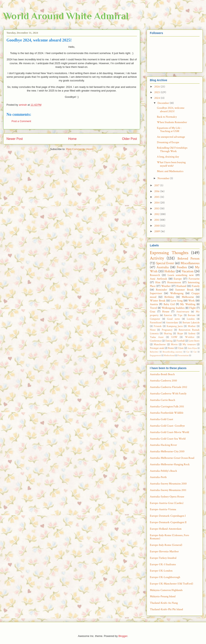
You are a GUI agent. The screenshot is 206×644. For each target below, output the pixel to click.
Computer (155, 319)
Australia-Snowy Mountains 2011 (168, 490)
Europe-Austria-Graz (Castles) (167, 503)
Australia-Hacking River (163, 445)
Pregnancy (167, 330)
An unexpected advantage (171, 137)
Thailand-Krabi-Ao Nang (164, 603)
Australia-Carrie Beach (162, 400)
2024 (157, 98)
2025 (157, 92)
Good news (173, 319)
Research (155, 275)
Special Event (165, 263)
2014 (157, 203)
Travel (153, 308)
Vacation (188, 271)
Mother (192, 326)
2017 (157, 185)
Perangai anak (157, 348)
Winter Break (158, 301)
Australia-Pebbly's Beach (163, 471)
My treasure (189, 344)
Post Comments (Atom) (80, 149)
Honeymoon (174, 282)
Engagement (155, 355)
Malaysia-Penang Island (163, 596)
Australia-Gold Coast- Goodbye (167, 426)
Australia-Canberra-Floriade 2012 (169, 387)
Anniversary (183, 312)
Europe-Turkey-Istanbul (163, 558)
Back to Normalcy (167, 117)
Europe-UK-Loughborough (165, 577)
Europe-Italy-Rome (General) (166, 545)
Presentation (183, 355)
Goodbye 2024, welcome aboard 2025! (171, 110)
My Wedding (188, 304)
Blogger (123, 636)
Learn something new (181, 275)
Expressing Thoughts (169, 253)
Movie (174, 344)
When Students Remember (172, 122)
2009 (157, 231)
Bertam (192, 315)
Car (188, 352)
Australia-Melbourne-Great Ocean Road (172, 458)
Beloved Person (189, 259)
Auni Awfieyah (158, 279)
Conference (156, 341)
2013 (157, 209)
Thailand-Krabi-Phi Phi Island (166, 609)
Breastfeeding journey (172, 352)
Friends (158, 326)
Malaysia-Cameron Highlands (166, 590)
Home (73, 139)
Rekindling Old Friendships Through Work (172, 150)
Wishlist (190, 337)
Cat (195, 352)
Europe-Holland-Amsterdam (166, 529)
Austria (154, 304)
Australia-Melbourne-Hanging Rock (170, 464)
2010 (157, 226)
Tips (180, 315)
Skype (180, 333)
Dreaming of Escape (168, 142)
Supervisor (156, 293)
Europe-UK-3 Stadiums (163, 564)
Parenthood (156, 323)
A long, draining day (168, 157)
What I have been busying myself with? (171, 164)
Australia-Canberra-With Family (168, 394)
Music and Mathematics (170, 171)
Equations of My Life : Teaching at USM (169, 130)
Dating (169, 341)
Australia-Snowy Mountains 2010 (168, 484)
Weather (166, 286)
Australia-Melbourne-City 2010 (167, 451)
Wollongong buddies (173, 308)
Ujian (181, 348)
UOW (174, 337)
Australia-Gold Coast (161, 419)
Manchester (160, 344)
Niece (153, 330)
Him (158, 282)
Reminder (161, 290)
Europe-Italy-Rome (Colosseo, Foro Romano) (169, 537)
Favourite (194, 279)
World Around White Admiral (66, 16)
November (164, 178)
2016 (157, 191)
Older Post (129, 139)
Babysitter (154, 352)
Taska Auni (157, 337)
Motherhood (169, 355)
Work (191, 301)
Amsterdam (172, 323)
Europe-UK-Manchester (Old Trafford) (171, 584)
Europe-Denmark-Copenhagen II (168, 522)
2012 (157, 214)
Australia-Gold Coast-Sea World (168, 439)
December (164, 103)
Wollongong (177, 293)
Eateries (168, 315)
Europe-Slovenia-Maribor (164, 551)
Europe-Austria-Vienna (163, 509)
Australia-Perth (158, 477)
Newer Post (15, 139)
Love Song (177, 301)
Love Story (194, 341)
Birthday (169, 297)
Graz (153, 312)
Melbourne (188, 297)
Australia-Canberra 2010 (163, 381)
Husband (181, 286)
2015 (157, 197)
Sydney (192, 333)
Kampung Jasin (175, 326)
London (191, 319)
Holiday (170, 271)
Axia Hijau (192, 348)
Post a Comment (21, 121)
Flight (192, 308)
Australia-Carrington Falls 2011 (167, 407)
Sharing (168, 333)
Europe (178, 279)
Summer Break (184, 290)
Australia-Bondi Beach (162, 374)
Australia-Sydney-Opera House (167, 497)
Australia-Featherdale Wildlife (167, 413)
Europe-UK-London (161, 571)
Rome (171, 348)
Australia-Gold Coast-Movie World (169, 432)
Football (181, 341)
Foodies (182, 267)
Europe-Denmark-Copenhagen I (168, 516)
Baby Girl (169, 304)
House (166, 312)
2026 (157, 87)
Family (196, 286)
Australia (163, 267)
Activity (157, 258)
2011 (157, 220)
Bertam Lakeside (191, 323)
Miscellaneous (190, 263)
